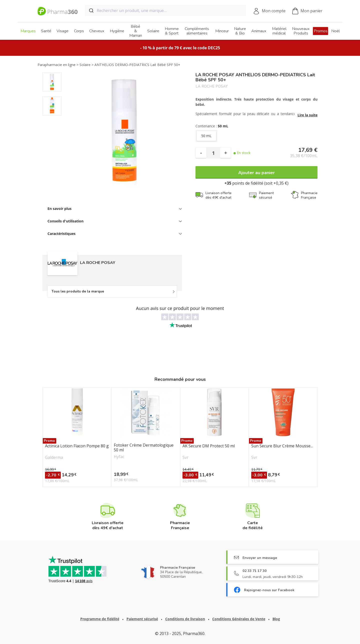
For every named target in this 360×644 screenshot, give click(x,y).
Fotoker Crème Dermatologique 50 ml (144, 448)
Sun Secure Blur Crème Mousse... (282, 446)
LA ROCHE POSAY (212, 86)
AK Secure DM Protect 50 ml (209, 446)
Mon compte (274, 11)
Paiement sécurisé (142, 619)
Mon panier (307, 11)
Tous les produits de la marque (78, 291)
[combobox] (165, 11)
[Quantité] (213, 153)
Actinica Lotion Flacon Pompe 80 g (77, 446)
